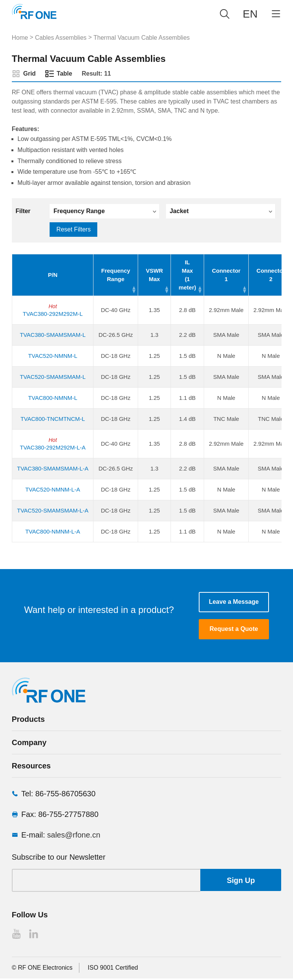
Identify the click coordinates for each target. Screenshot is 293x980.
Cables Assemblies (61, 38)
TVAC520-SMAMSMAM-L (53, 377)
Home (20, 38)
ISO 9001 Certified (113, 969)
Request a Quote (234, 630)
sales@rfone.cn (74, 836)
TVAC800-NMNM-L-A (53, 531)
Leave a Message (234, 602)
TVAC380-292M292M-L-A (53, 447)
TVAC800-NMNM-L (52, 398)
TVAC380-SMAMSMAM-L (53, 335)
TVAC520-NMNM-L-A (53, 489)
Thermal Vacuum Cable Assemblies (142, 38)
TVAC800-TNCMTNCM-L (52, 419)
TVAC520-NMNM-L (52, 356)
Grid (30, 74)
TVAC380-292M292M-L (52, 314)
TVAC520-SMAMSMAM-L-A (52, 510)
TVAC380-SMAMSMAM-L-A (52, 468)
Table (65, 74)
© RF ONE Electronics (42, 969)
